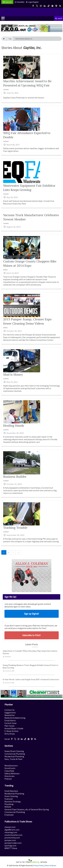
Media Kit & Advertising (15, 718)
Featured (9, 799)
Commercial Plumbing (15, 754)
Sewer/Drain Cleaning (14, 751)
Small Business (11, 791)
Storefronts (10, 768)
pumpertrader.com (13, 843)
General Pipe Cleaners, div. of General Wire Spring (27, 809)
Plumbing (9, 804)
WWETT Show (11, 848)
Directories (10, 776)
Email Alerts (10, 720)
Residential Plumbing (14, 756)
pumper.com (10, 840)
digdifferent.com (12, 830)
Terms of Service (50, 866)
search (59, 18)
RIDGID (8, 807)
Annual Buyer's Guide (14, 728)
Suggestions (10, 713)
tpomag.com (10, 846)
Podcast (8, 779)
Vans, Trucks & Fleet (13, 759)
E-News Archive (11, 731)
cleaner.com (10, 827)
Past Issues (10, 726)
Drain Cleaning (11, 796)
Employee (9, 815)
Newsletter (10, 715)
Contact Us (10, 710)
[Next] (13, 552)
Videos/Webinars (12, 773)
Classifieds (9, 771)
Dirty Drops (10, 734)
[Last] (18, 552)
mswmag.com (11, 832)
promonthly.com (12, 838)
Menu (3, 19)
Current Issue (10, 723)
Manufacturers (11, 766)
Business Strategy (13, 801)
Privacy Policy (38, 866)
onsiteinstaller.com (13, 835)
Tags (10, 39)
